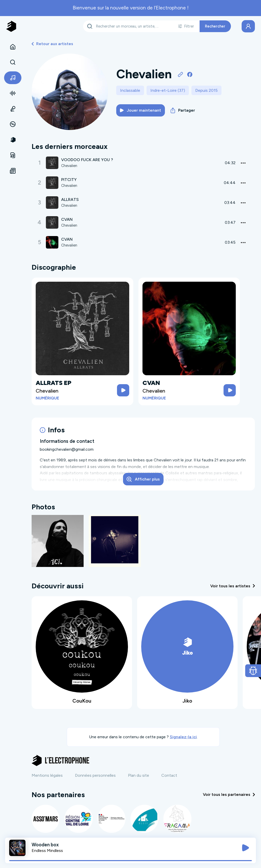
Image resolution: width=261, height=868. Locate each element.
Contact (169, 775)
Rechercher (215, 26)
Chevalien (69, 166)
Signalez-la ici (183, 737)
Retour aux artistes (52, 44)
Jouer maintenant (140, 110)
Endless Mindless (47, 851)
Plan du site (139, 775)
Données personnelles (95, 775)
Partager (183, 110)
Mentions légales (47, 775)
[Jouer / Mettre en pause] (245, 848)
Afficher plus (143, 479)
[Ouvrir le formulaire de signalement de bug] (253, 671)
